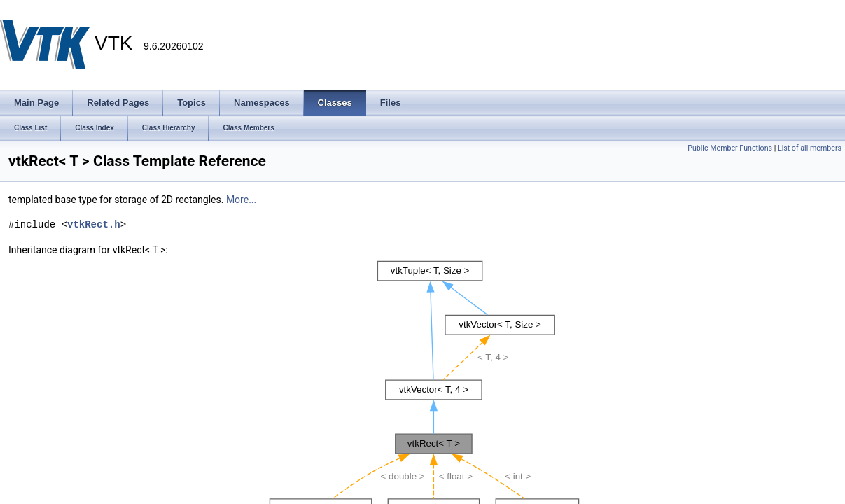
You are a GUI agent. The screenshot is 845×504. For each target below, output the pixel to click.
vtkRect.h (94, 224)
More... (241, 199)
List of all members (810, 148)
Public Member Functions (730, 148)
